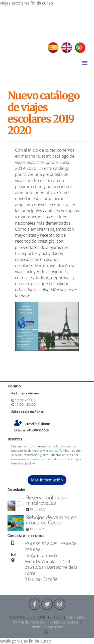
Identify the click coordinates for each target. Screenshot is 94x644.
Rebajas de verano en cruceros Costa (51, 520)
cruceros (52, 451)
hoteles (37, 451)
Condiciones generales (48, 627)
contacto (37, 459)
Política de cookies (64, 622)
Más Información (47, 480)
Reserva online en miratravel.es (47, 500)
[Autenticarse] (46, 632)
